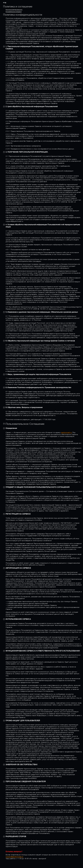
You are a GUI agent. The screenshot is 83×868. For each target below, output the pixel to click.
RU (4, 3)
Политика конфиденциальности (14, 10)
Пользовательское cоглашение (14, 12)
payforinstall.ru (67, 433)
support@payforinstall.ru (14, 857)
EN (5, 3)
